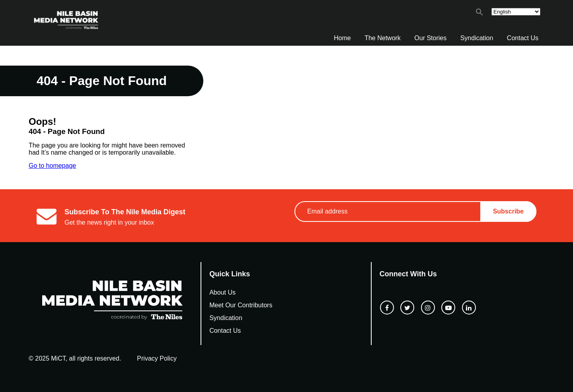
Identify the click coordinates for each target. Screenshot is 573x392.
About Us (222, 292)
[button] (479, 14)
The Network (383, 38)
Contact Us (523, 38)
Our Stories (430, 38)
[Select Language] (516, 12)
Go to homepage (52, 166)
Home (342, 38)
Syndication (477, 38)
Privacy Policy (157, 358)
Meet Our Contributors (241, 305)
